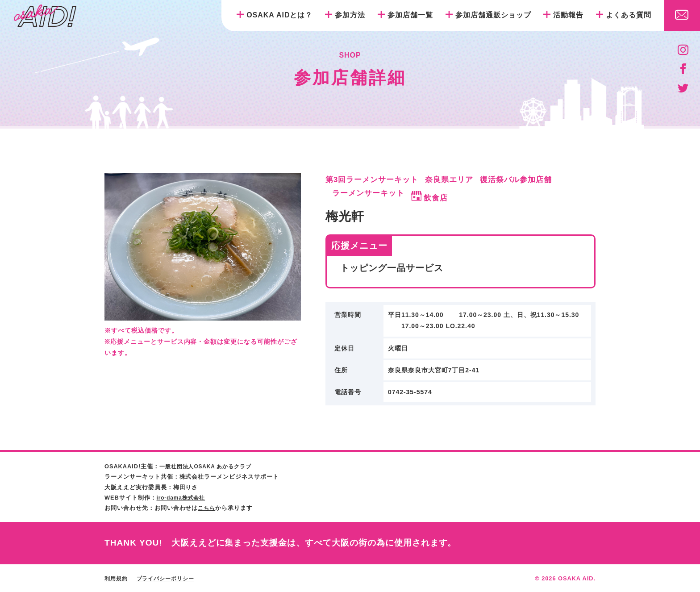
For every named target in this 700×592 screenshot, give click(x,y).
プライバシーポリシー (170, 578)
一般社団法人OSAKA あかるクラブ (209, 466)
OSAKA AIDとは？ (279, 15)
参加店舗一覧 (410, 15)
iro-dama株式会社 (183, 497)
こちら (207, 507)
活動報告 (568, 15)
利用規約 (117, 578)
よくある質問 (629, 15)
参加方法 (350, 15)
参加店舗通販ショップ (493, 15)
